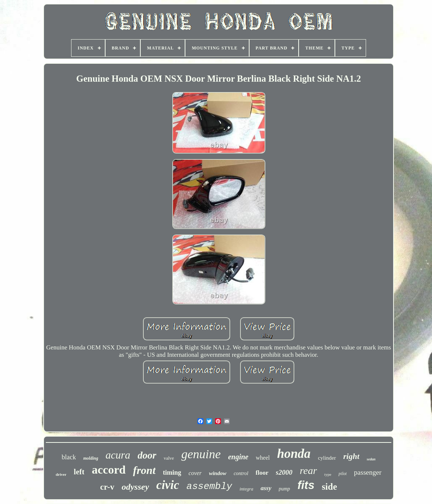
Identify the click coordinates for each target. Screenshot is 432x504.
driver (61, 474)
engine (238, 457)
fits (306, 485)
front (144, 470)
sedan (371, 459)
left (79, 472)
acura (118, 455)
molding (91, 458)
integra (247, 489)
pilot (343, 474)
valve (169, 458)
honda (294, 454)
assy (266, 488)
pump (285, 489)
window (218, 473)
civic (168, 485)
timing (172, 472)
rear (308, 470)
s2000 (284, 472)
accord (108, 470)
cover (195, 473)
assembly (209, 486)
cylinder (327, 458)
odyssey (135, 487)
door (147, 455)
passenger (368, 472)
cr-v (107, 487)
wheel (263, 458)
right (351, 456)
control (241, 473)
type (328, 474)
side (329, 487)
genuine (201, 454)
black (69, 457)
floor (262, 473)
